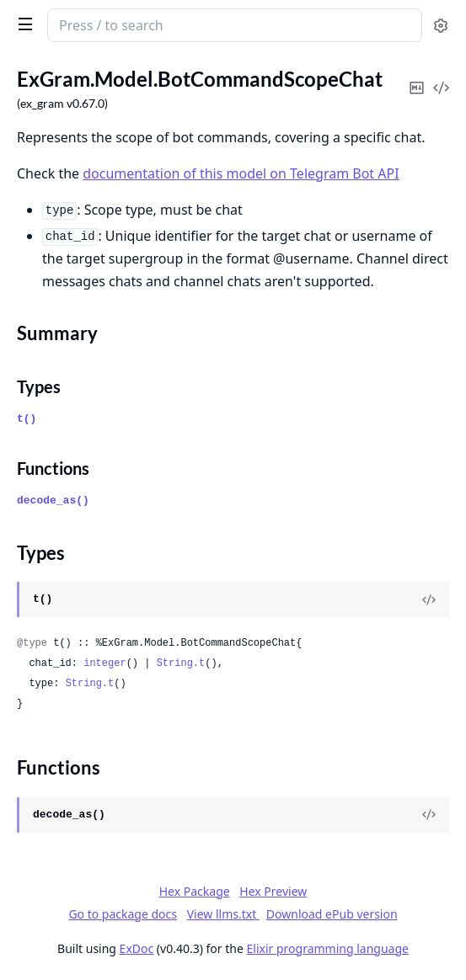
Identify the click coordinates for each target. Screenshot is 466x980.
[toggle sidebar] (22, 24)
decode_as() (53, 501)
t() (27, 419)
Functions (53, 468)
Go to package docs (123, 914)
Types (39, 386)
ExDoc (137, 948)
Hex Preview (273, 891)
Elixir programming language (328, 948)
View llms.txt (223, 914)
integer (104, 663)
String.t (181, 663)
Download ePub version (332, 914)
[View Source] (429, 599)
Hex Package (195, 891)
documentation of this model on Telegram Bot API (241, 173)
